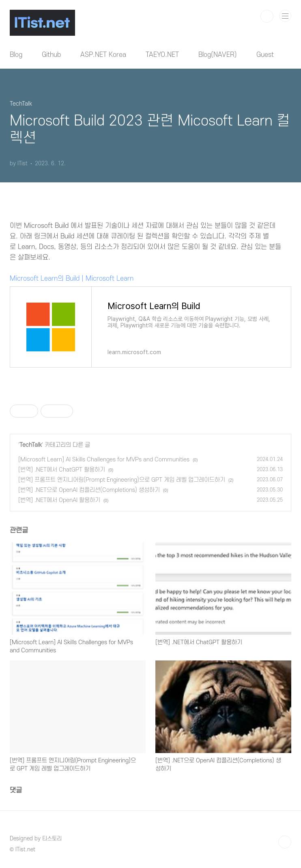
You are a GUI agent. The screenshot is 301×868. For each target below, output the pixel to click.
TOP (285, 842)
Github (51, 55)
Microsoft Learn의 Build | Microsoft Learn (72, 279)
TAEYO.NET (162, 55)
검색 (267, 16)
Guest (265, 55)
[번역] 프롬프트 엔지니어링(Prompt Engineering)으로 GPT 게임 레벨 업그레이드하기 (122, 480)
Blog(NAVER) (218, 55)
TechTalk (31, 445)
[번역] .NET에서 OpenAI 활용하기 (59, 500)
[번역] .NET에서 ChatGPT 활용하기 (62, 470)
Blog (16, 55)
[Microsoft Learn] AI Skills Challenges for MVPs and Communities (104, 460)
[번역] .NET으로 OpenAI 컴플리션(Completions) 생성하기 (89, 490)
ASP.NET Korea (103, 55)
